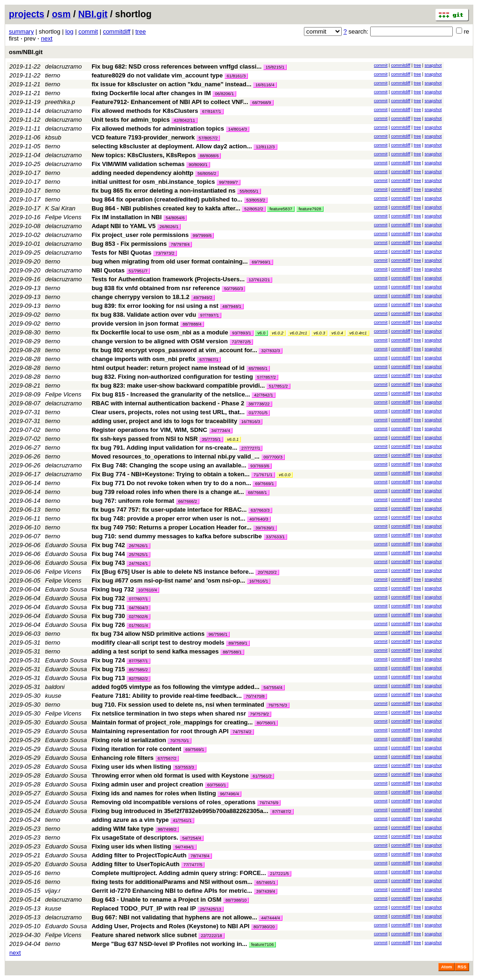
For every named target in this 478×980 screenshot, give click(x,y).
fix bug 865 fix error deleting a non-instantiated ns (163, 191)
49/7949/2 (203, 298)
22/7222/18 (211, 936)
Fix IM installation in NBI (127, 217)
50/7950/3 (233, 289)
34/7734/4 (221, 431)
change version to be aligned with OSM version (160, 341)
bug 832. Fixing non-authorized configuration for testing (172, 377)
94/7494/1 (184, 847)
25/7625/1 (138, 555)
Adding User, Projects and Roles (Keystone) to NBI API (170, 926)
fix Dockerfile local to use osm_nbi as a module (160, 332)
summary (21, 31)
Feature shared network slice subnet (144, 935)
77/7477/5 (193, 865)
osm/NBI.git (26, 52)
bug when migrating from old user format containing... (170, 261)
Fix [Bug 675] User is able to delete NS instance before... (173, 572)
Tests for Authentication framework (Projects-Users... (169, 279)
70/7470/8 (255, 696)
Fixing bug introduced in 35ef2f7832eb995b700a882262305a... (181, 811)
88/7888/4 (192, 324)
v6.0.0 (285, 475)
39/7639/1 (265, 528)
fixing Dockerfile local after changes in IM (151, 93)
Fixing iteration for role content (136, 749)
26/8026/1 (169, 227)
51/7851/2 (278, 386)
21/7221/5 (279, 874)
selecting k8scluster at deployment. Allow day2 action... (172, 146)
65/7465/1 (266, 883)
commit (88, 31)
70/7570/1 (179, 741)
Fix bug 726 (108, 625)
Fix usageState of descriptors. (135, 838)
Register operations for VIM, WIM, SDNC (149, 430)
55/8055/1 (249, 191)
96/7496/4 (229, 794)
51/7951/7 (138, 271)
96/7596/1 (218, 634)
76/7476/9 (269, 803)
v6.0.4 (337, 333)
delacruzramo (64, 66)
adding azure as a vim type (130, 820)
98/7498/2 (167, 829)
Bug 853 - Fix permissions (129, 244)
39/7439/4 (266, 891)
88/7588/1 (232, 652)
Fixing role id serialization (129, 740)
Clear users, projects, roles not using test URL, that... (169, 412)
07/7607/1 (138, 599)
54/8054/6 (175, 218)
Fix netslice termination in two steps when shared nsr (169, 713)
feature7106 (263, 945)
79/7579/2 (260, 714)
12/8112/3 (265, 147)
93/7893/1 (241, 333)
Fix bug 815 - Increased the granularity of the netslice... (172, 394)
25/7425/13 (211, 909)
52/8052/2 (253, 209)
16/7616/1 (259, 581)
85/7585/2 (138, 670)
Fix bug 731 (108, 607)
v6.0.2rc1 (299, 333)
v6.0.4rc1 (358, 333)
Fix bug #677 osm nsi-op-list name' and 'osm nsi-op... (169, 580)
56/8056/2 (207, 174)
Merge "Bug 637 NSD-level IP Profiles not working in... (170, 944)
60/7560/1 (217, 785)
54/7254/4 (191, 838)
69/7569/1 (195, 750)
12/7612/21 (260, 280)
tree (141, 31)
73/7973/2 (165, 253)
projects (27, 14)
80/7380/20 (264, 927)
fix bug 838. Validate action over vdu (144, 315)
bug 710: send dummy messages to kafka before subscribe (177, 536)
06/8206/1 (224, 94)
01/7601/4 (138, 626)
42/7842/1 (263, 395)
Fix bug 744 (108, 554)
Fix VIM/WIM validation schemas (138, 164)
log (69, 31)
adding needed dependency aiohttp (142, 173)
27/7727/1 (251, 448)
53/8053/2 (256, 200)
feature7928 (310, 209)
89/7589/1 (238, 643)
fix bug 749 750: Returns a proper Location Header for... (172, 527)
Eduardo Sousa (66, 545)
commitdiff (116, 31)
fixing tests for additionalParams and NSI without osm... (173, 882)
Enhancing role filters (123, 758)
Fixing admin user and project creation (147, 784)
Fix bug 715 (108, 669)
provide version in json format (135, 323)
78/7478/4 (200, 856)
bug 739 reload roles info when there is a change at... (169, 492)
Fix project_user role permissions (140, 235)
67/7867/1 (209, 360)
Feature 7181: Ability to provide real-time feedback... (167, 696)
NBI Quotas (108, 270)
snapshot (433, 65)
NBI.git (93, 14)
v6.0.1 (233, 439)
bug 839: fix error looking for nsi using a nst (155, 306)
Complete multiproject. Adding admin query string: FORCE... (179, 873)
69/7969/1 (261, 262)
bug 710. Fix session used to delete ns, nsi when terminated (178, 705)
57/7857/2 (267, 377)
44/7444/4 (270, 918)
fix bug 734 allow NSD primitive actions (148, 634)
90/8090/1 (198, 165)
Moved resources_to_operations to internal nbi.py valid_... (176, 456)
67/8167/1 (211, 111)
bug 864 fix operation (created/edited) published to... (168, 199)
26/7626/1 (138, 546)
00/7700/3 (273, 457)
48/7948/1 (232, 306)
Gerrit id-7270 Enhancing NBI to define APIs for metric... (173, 891)
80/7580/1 (266, 723)
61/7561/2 (262, 776)
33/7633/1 (275, 537)
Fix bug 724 (108, 660)
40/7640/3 (259, 519)
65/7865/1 (258, 368)
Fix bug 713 (108, 678)
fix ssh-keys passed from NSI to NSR (145, 439)
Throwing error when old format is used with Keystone (170, 775)
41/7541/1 (182, 820)
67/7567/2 (167, 758)
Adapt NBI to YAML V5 (123, 226)
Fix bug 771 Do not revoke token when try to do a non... (172, 483)
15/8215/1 (275, 67)
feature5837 (281, 209)
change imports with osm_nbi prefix (143, 359)
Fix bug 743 (108, 563)
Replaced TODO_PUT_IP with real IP (144, 908)
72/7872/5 (241, 342)
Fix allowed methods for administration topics (158, 129)
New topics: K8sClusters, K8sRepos (144, 155)
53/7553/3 (184, 767)
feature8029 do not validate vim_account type (157, 75)
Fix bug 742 (108, 545)
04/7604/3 (138, 608)
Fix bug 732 (108, 598)
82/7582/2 (138, 679)
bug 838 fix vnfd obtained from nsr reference (156, 288)
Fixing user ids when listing (131, 767)
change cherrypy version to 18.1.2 (141, 297)
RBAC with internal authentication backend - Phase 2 (168, 403)
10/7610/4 (148, 590)
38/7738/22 (259, 404)
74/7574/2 (242, 732)
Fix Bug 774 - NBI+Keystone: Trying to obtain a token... (171, 474)
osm (61, 14)
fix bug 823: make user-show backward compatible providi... (179, 386)
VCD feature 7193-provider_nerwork (143, 137)
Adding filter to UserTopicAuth (135, 864)
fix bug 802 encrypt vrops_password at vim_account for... (175, 350)
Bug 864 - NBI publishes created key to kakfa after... (167, 208)
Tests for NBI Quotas (121, 253)
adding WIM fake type (123, 829)
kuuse (53, 696)
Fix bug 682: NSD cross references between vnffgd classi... (177, 66)
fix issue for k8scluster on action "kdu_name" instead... (172, 84)
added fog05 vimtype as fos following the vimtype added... (176, 687)
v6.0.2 (278, 333)
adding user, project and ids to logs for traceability (164, 421)
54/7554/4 (273, 688)
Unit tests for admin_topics (131, 120)
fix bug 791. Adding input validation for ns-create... (165, 448)
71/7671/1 (263, 475)
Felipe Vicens (63, 217)
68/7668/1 (257, 493)
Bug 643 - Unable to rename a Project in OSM (156, 900)
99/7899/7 (228, 182)
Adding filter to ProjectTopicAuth (139, 855)
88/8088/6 (209, 156)
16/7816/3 (251, 422)
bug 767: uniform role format (133, 501)
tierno (53, 75)
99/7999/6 (202, 236)
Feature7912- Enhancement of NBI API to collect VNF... (171, 102)
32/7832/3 (270, 351)
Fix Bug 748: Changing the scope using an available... (170, 465)
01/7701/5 (258, 413)
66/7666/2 (188, 501)
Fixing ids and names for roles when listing (154, 793)
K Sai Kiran (60, 208)
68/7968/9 (261, 103)
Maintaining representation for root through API (160, 731)
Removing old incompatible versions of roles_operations (173, 802)
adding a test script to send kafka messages (155, 651)
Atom (446, 967)
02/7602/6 (138, 617)
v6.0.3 (320, 333)
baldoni (55, 687)
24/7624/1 (138, 563)
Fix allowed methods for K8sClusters (145, 111)
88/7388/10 (236, 900)
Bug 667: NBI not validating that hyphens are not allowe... (175, 917)
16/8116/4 (265, 85)
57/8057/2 (208, 138)
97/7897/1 (210, 315)
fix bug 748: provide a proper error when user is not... (169, 518)
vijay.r (53, 891)
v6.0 (261, 333)
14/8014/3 (238, 129)
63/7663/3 (260, 510)
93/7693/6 (260, 466)
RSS (462, 967)
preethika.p (60, 102)
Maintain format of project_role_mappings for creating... (173, 722)
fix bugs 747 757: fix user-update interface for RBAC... (170, 510)
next (47, 38)
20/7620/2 (267, 572)
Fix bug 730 (108, 616)
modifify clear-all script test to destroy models (158, 643)
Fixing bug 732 (113, 589)
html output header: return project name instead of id (168, 368)
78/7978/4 (180, 244)
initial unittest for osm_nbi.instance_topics (153, 182)
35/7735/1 (211, 439)
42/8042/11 (184, 120)
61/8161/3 (236, 76)
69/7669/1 (264, 484)
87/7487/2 (281, 812)
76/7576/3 (278, 705)
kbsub (53, 137)
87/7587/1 (138, 661)
